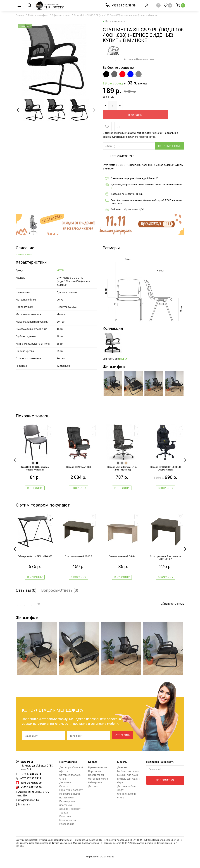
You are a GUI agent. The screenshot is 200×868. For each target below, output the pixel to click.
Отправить (123, 743)
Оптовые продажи (70, 783)
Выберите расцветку (119, 67)
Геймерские (95, 790)
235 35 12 (32, 786)
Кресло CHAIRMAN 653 (78, 473)
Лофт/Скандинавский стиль (126, 802)
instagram (24, 812)
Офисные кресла (61, 15)
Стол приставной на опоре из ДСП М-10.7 (166, 565)
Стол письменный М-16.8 (78, 564)
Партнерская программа (67, 811)
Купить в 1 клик (170, 137)
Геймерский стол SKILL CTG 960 (35, 564)
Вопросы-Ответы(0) (60, 598)
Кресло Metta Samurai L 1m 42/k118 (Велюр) (122, 475)
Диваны (122, 775)
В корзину (141, 105)
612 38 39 (124, 5)
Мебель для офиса (38, 15)
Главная (20, 15)
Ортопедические (98, 787)
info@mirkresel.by (29, 808)
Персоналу (95, 779)
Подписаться (165, 788)
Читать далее (24, 290)
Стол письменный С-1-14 (122, 564)
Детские (93, 794)
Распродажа (67, 832)
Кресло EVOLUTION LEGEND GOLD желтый (166, 475)
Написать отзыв (172, 612)
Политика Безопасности (68, 826)
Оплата (64, 794)
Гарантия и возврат (71, 798)
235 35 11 (32, 782)
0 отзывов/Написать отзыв (141, 59)
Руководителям (97, 775)
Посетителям (96, 783)
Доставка (65, 790)
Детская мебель (127, 794)
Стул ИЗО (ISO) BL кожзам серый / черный (35, 475)
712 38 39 (32, 791)
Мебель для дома (128, 783)
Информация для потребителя (70, 803)
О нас (63, 787)
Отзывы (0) (26, 598)
